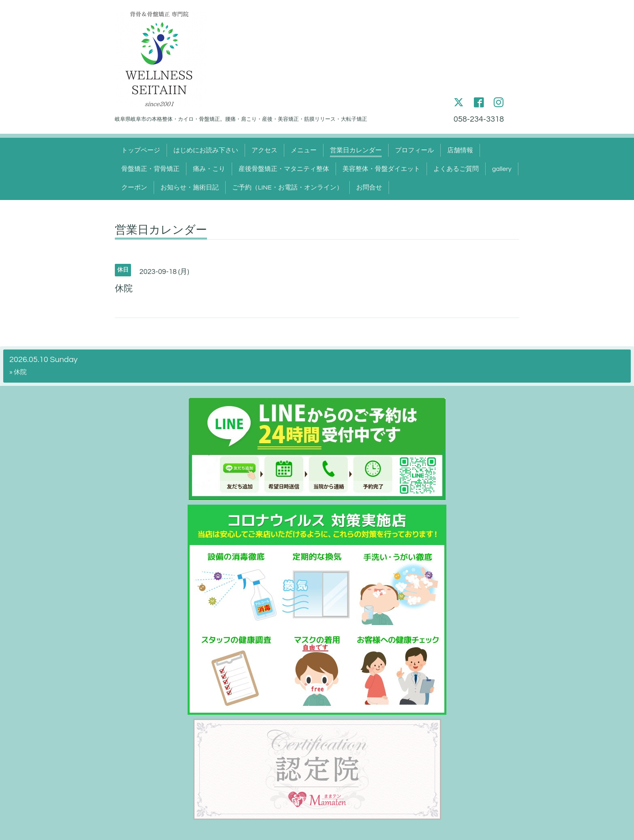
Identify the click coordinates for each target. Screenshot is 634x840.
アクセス (264, 150)
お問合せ (369, 187)
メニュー (304, 150)
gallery (502, 169)
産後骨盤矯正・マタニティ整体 (284, 169)
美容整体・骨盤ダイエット (381, 169)
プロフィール (414, 150)
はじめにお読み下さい (206, 150)
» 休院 (18, 372)
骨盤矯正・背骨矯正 (150, 169)
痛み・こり (209, 169)
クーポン (134, 187)
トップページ (141, 150)
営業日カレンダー (356, 150)
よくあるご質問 (456, 169)
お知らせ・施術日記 (190, 187)
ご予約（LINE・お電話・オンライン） (287, 187)
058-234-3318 (479, 119)
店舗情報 (460, 150)
